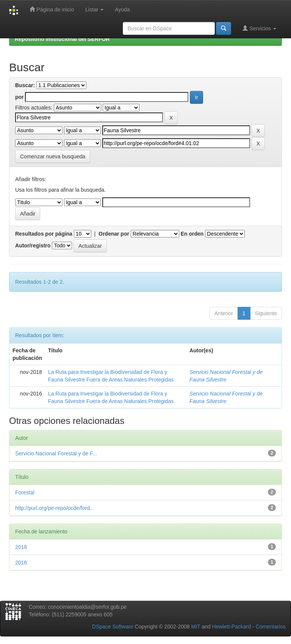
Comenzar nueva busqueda (53, 156)
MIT (196, 627)
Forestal (25, 492)
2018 (21, 547)
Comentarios (271, 627)
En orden (192, 234)
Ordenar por (114, 234)
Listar (94, 9)
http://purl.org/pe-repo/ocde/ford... (55, 508)
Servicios (259, 28)
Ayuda (122, 9)
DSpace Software (113, 627)
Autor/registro (33, 245)
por (20, 97)
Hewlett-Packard (231, 627)
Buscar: (25, 85)
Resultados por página (44, 234)
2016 (21, 563)
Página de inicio (52, 9)
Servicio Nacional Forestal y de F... (56, 453)
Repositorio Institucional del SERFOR (62, 39)
